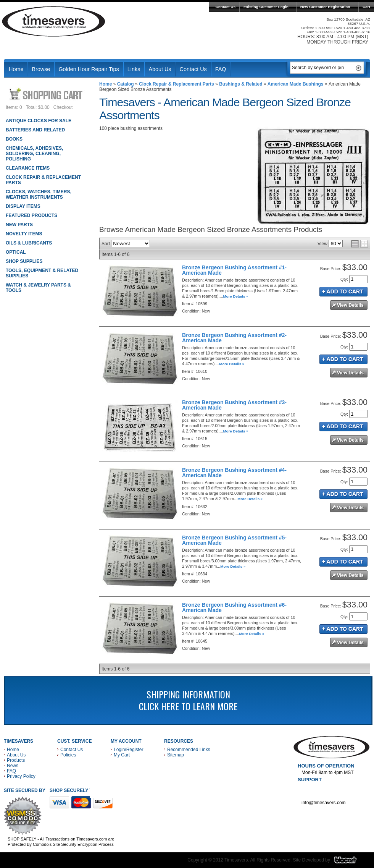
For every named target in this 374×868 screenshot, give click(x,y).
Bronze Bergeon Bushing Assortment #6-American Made (234, 607)
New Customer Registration (325, 7)
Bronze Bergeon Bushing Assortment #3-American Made (234, 405)
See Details (349, 305)
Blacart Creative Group (350, 862)
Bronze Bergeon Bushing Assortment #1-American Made (234, 270)
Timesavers (54, 21)
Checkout (63, 107)
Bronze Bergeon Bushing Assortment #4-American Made (234, 473)
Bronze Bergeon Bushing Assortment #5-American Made (234, 540)
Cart (366, 7)
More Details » (236, 296)
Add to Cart (343, 292)
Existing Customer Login (266, 7)
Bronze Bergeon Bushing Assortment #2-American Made (234, 338)
